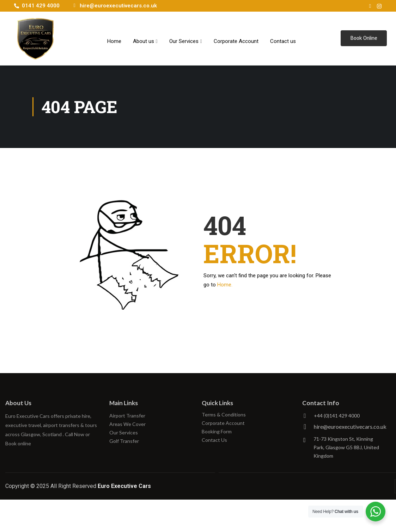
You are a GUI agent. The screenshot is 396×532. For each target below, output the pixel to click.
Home (114, 38)
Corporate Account (236, 38)
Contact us (283, 38)
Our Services (186, 38)
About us (145, 38)
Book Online (364, 38)
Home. (225, 285)
